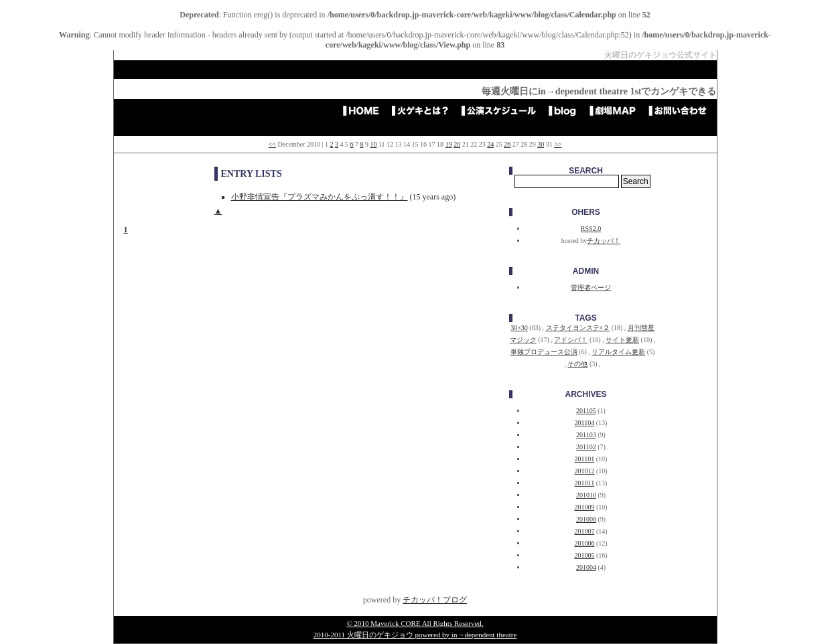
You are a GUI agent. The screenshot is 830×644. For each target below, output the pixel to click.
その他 (577, 364)
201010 (586, 495)
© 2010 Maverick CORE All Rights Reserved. (415, 623)
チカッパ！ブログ (435, 600)
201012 (584, 471)
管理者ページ (591, 288)
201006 (584, 543)
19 (449, 144)
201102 (586, 447)
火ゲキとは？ (425, 110)
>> (558, 144)
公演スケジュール (503, 110)
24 (490, 144)
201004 (586, 567)
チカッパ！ (604, 241)
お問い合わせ (682, 110)
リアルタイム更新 (618, 352)
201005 (584, 555)
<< (272, 144)
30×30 (519, 328)
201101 (585, 459)
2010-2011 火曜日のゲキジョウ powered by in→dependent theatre (415, 635)
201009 (584, 507)
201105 (586, 411)
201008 (586, 519)
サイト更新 (622, 340)
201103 (586, 435)
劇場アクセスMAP (617, 110)
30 (541, 144)
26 (507, 144)
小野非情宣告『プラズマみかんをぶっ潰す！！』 (320, 197)
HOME (365, 110)
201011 (585, 483)
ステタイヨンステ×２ (578, 328)
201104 (585, 423)
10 (373, 144)
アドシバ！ (571, 340)
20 (457, 144)
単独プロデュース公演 (544, 352)
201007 (584, 531)
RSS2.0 (591, 229)
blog (567, 110)
